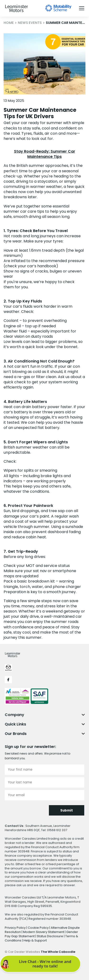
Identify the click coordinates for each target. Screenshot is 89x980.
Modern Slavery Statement (44, 932)
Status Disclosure (50, 936)
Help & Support (35, 940)
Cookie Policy (39, 928)
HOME (9, 23)
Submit (67, 810)
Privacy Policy (16, 928)
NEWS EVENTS (30, 23)
